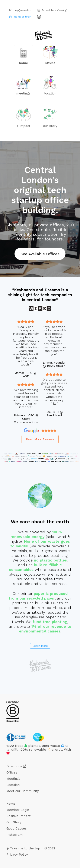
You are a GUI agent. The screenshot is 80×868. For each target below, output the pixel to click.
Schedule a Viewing (52, 10)
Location (13, 785)
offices (50, 55)
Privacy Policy (17, 855)
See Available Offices (40, 254)
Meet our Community (23, 791)
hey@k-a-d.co (20, 10)
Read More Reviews (40, 439)
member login (20, 17)
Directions (16, 766)
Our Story (14, 822)
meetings (23, 87)
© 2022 (50, 848)
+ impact (23, 118)
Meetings (13, 779)
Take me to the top (23, 848)
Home (11, 804)
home (23, 56)
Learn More (40, 646)
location (50, 86)
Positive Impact (18, 816)
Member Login (18, 810)
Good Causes (17, 828)
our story (50, 117)
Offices (12, 772)
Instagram (15, 835)
